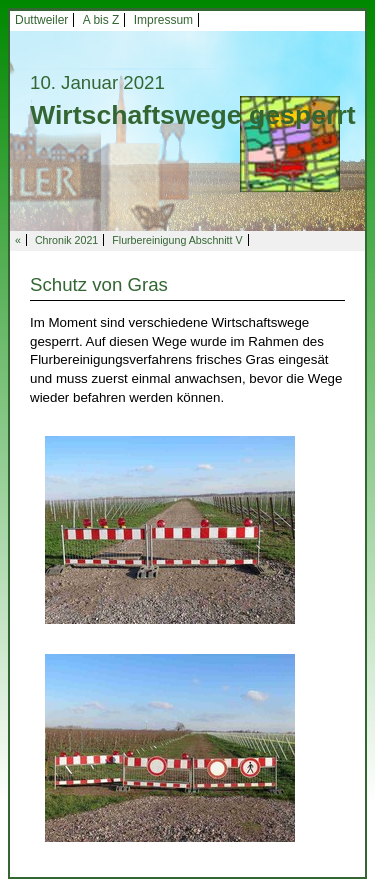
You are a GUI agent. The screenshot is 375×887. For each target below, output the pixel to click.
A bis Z (101, 20)
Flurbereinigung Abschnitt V (177, 240)
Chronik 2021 (66, 240)
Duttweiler (41, 20)
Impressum (163, 20)
